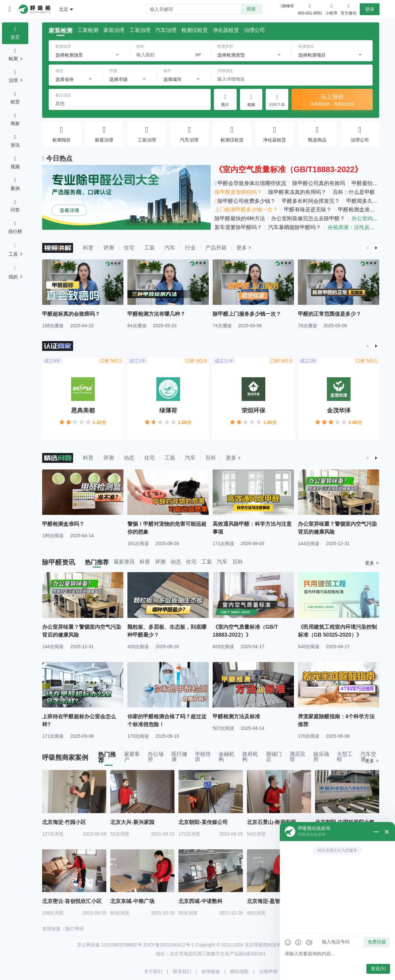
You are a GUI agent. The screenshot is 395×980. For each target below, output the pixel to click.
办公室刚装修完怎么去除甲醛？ (308, 218)
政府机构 (250, 757)
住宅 (129, 248)
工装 (149, 248)
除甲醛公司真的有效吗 (319, 183)
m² (198, 55)
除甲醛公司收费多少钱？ (245, 201)
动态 (129, 458)
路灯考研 (74, 929)
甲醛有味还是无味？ (308, 210)
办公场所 (156, 757)
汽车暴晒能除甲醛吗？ (295, 227)
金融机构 (226, 757)
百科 (211, 458)
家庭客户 (132, 757)
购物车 (288, 6)
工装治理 (140, 30)
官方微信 (349, 9)
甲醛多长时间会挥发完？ (311, 201)
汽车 (170, 248)
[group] (83, 294)
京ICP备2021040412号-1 (169, 945)
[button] (367, 248)
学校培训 (203, 757)
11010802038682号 (122, 945)
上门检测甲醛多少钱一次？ (246, 210)
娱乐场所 (321, 757)
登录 (370, 9)
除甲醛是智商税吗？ (238, 192)
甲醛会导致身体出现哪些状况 (250, 183)
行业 (190, 248)
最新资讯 (124, 562)
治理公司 (254, 30)
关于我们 (153, 971)
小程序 (331, 9)
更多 (242, 248)
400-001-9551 (310, 13)
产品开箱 (216, 248)
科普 (88, 248)
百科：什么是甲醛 (354, 192)
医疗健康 (179, 757)
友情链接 (211, 971)
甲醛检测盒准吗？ (359, 210)
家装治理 (114, 30)
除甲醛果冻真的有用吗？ (297, 192)
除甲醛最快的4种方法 (240, 218)
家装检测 (61, 31)
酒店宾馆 (298, 757)
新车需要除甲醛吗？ (238, 227)
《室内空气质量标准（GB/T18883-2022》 (289, 169)
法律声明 (268, 971)
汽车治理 (166, 30)
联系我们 (182, 971)
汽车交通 (368, 757)
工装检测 (88, 30)
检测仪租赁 (195, 30)
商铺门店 (274, 757)
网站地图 (239, 971)
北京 (64, 9)
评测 (109, 248)
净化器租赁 (226, 30)
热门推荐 (97, 562)
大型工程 (345, 757)
